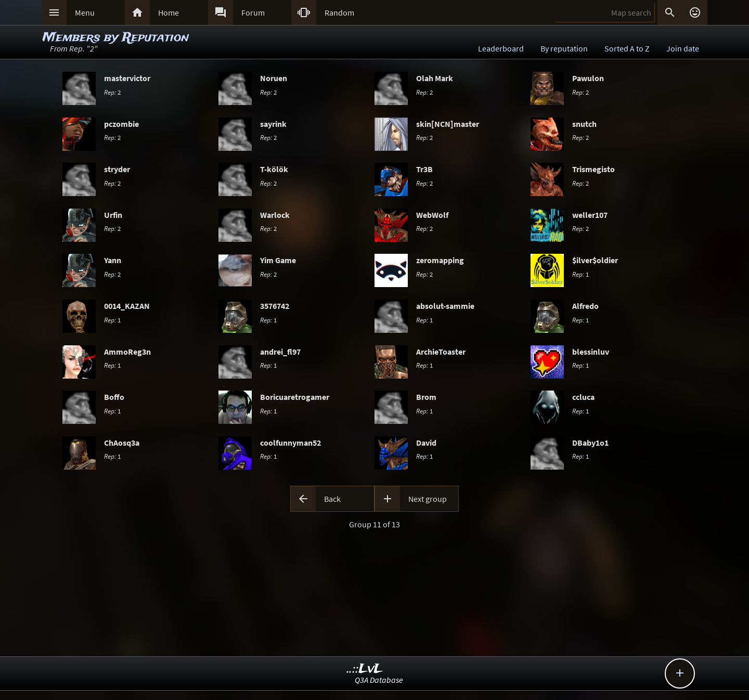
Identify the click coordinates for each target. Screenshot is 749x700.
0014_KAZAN (127, 306)
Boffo (114, 397)
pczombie (121, 124)
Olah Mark (435, 78)
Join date (683, 48)
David (426, 443)
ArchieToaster (441, 352)
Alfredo (585, 306)
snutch (584, 124)
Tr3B (424, 169)
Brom (426, 397)
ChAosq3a (122, 443)
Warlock (275, 215)
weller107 (590, 215)
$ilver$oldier (595, 260)
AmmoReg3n (127, 352)
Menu (85, 12)
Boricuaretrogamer (295, 397)
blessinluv (591, 352)
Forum (253, 12)
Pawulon (588, 78)
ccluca (583, 397)
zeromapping (440, 260)
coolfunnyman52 (290, 443)
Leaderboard (501, 48)
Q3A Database (379, 680)
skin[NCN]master (448, 124)
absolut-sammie (445, 306)
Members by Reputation (116, 38)
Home (169, 12)
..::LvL (365, 669)
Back (332, 499)
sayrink (273, 124)
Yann (113, 260)
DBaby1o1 (590, 443)
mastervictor (127, 78)
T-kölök (274, 169)
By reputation (564, 48)
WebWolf (432, 215)
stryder (117, 169)
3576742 (275, 306)
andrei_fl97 (280, 352)
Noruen (274, 78)
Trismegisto (593, 169)
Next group (428, 499)
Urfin (113, 215)
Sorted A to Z (627, 48)
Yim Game (278, 260)
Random (339, 12)
